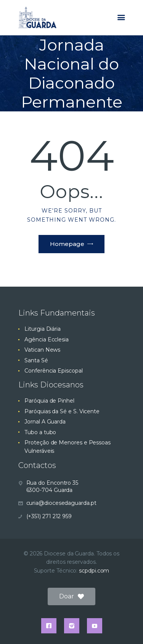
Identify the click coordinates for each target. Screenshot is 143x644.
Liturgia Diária (43, 329)
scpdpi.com (94, 571)
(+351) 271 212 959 (49, 516)
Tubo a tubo (40, 432)
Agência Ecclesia (47, 339)
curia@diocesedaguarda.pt (61, 503)
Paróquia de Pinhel (49, 401)
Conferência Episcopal (53, 371)
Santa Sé (36, 360)
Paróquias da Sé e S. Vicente (62, 411)
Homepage (67, 244)
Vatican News (42, 350)
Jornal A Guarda (45, 422)
